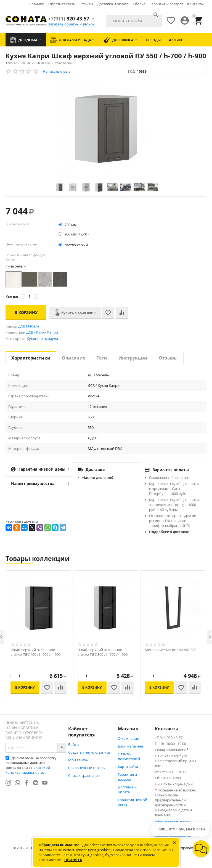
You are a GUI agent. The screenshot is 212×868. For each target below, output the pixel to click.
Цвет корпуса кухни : (22, 244)
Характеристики (31, 358)
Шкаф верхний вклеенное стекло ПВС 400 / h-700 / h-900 (35, 652)
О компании (128, 738)
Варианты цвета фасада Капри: (25, 257)
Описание (74, 358)
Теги (102, 358)
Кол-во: (12, 297)
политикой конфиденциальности (28, 770)
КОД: (132, 71)
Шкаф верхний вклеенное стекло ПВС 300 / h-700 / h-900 (103, 652)
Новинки (36, 4)
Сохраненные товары (87, 768)
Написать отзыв (57, 71)
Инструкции (133, 358)
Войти (73, 744)
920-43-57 (69, 19)
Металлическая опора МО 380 (170, 650)
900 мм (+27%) (74, 234)
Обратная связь (62, 4)
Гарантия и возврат (166, 4)
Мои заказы (78, 760)
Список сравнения (84, 775)
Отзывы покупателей (129, 756)
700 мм (68, 225)
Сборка (139, 4)
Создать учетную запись (89, 752)
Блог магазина (130, 746)
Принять (73, 860)
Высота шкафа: (18, 224)
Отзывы (86, 4)
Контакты (195, 4)
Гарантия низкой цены (132, 802)
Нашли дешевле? (98, 478)
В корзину (26, 312)
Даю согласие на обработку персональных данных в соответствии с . (31, 765)
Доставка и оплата (113, 4)
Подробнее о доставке (169, 532)
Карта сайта (128, 767)
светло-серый (74, 245)
